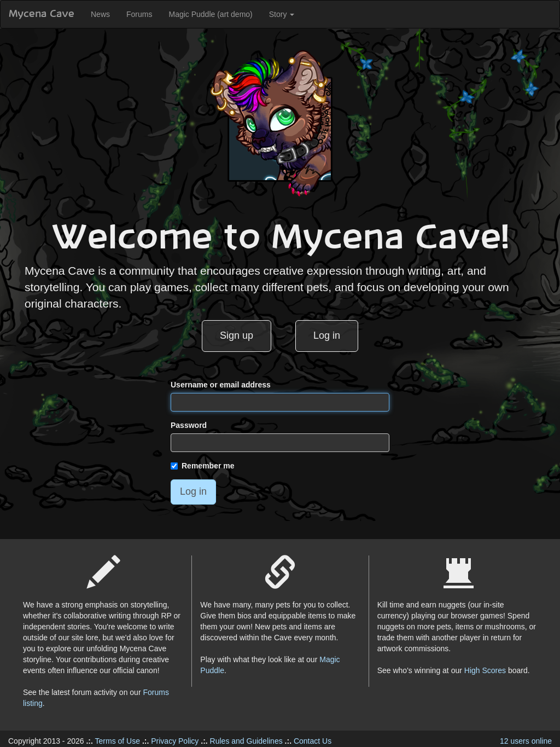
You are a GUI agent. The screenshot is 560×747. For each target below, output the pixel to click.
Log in (327, 335)
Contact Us (313, 741)
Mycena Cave (42, 14)
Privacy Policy (175, 741)
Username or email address (221, 385)
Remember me (203, 466)
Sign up (237, 335)
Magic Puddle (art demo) (210, 14)
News (100, 14)
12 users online (526, 741)
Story (282, 14)
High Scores (485, 670)
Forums (139, 14)
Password (189, 425)
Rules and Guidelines (246, 741)
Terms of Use (118, 741)
